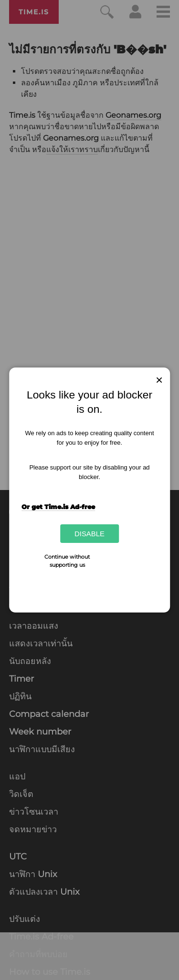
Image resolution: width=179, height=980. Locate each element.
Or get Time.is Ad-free (58, 507)
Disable (89, 534)
